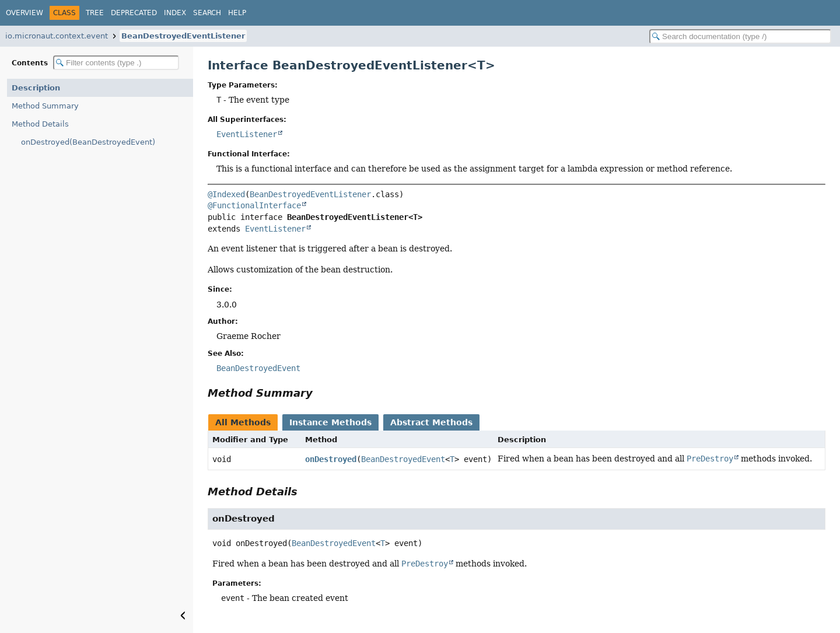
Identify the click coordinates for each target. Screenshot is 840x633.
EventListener (247, 134)
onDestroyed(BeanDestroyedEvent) (88, 142)
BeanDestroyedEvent (403, 459)
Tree (95, 13)
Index (175, 13)
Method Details (40, 124)
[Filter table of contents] (116, 63)
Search (207, 13)
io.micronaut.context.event (57, 36)
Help (237, 13)
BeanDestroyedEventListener (183, 36)
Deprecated (134, 13)
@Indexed (226, 194)
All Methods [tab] (243, 422)
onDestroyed (331, 459)
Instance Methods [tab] (330, 422)
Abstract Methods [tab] (431, 422)
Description (36, 88)
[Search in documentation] (740, 36)
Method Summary (45, 106)
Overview (24, 13)
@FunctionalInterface (254, 205)
